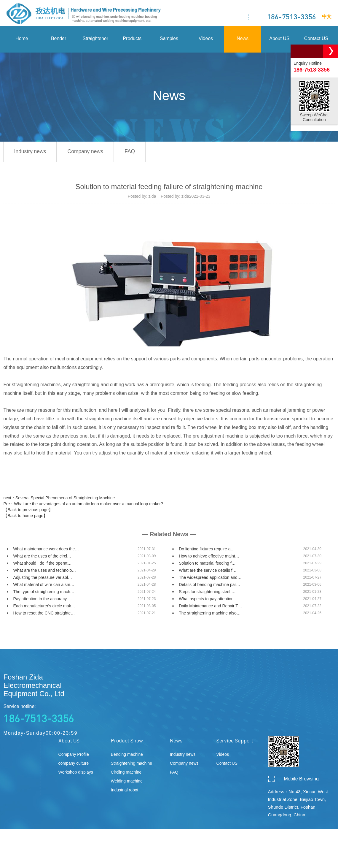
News (243, 40)
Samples (169, 40)
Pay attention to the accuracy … (43, 601)
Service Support (235, 742)
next (59, 500)
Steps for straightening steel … (207, 594)
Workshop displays (76, 774)
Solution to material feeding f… (207, 565)
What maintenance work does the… (46, 551)
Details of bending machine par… (209, 587)
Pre (83, 506)
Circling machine (126, 774)
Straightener (95, 40)
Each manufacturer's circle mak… (44, 608)
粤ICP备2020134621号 (167, 857)
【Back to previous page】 (28, 512)
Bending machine (127, 756)
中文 (326, 16)
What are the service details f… (208, 572)
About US (279, 40)
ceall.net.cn (322, 857)
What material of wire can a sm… (44, 587)
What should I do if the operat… (43, 565)
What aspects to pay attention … (209, 601)
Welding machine (127, 783)
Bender (59, 40)
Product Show (127, 742)
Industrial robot (125, 792)
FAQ (138, 153)
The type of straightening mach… (44, 594)
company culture (74, 765)
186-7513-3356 (291, 17)
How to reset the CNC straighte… (44, 615)
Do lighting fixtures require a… (207, 551)
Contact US (316, 40)
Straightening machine (131, 765)
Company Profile (74, 756)
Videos (206, 40)
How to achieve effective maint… (209, 558)
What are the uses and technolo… (45, 572)
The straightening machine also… (210, 615)
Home (22, 40)
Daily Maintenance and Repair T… (211, 608)
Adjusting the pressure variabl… (43, 579)
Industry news (32, 153)
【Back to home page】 (25, 518)
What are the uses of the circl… (42, 558)
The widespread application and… (210, 579)
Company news (90, 153)
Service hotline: (48, 716)
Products (132, 40)
